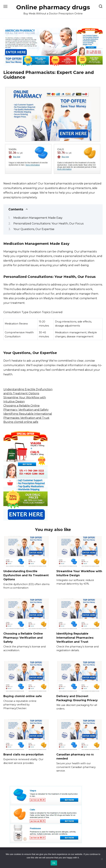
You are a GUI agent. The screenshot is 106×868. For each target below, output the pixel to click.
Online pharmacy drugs (53, 7)
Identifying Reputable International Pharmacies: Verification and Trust (75, 638)
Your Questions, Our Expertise (34, 229)
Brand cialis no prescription (23, 754)
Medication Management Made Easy (38, 218)
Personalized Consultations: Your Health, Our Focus (48, 224)
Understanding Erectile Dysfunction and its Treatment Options (26, 575)
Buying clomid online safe (21, 422)
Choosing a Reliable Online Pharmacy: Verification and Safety (23, 638)
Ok (54, 863)
